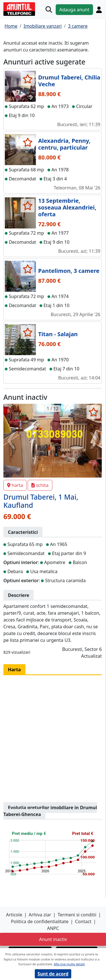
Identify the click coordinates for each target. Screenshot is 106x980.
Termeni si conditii (77, 915)
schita (40, 485)
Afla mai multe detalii (69, 964)
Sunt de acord (53, 974)
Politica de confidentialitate (40, 921)
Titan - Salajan (58, 334)
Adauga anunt (74, 10)
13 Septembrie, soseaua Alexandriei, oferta (67, 207)
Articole (14, 915)
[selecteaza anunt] (28, 79)
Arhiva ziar (40, 915)
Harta (14, 670)
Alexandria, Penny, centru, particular (64, 144)
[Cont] (99, 10)
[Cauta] (49, 9)
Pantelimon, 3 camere (69, 271)
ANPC (53, 928)
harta (15, 485)
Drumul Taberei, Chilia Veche (69, 81)
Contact (83, 921)
